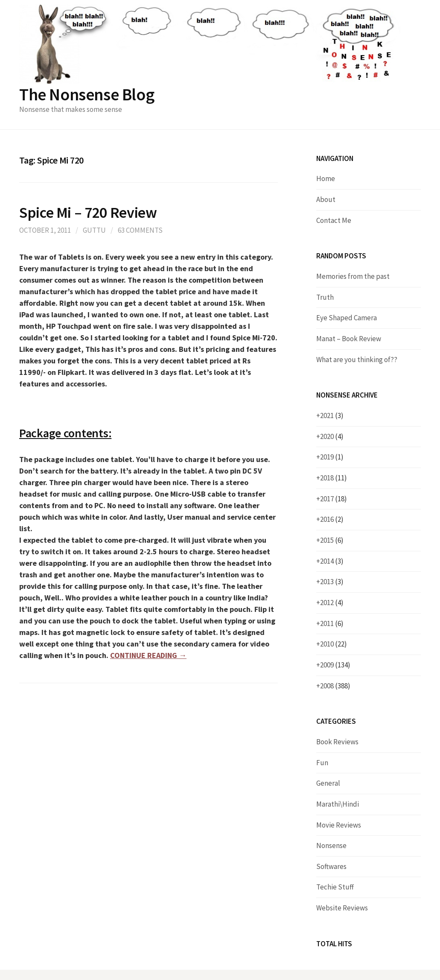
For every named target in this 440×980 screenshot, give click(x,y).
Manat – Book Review (349, 339)
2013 (332, 582)
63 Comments (140, 230)
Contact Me (334, 220)
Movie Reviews (339, 825)
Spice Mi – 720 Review (88, 212)
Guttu (94, 230)
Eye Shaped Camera (347, 318)
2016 (332, 519)
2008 (335, 686)
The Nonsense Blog (87, 94)
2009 (335, 665)
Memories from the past (353, 276)
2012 (332, 603)
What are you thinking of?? (357, 360)
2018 (334, 478)
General (328, 783)
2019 (332, 457)
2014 (332, 561)
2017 (334, 499)
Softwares (331, 866)
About (326, 199)
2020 (332, 436)
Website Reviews (342, 908)
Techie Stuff (335, 887)
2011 (332, 623)
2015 (332, 540)
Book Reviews (337, 742)
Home (326, 178)
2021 (332, 415)
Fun (322, 763)
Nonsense (331, 845)
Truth (325, 297)
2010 (334, 644)
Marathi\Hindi (338, 804)
